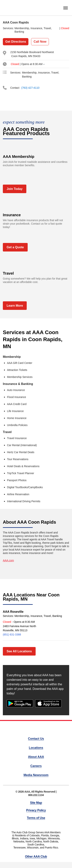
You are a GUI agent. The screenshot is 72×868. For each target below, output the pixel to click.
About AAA (36, 757)
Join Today (14, 189)
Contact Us (36, 739)
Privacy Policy (36, 810)
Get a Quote (15, 247)
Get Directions (16, 42)
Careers (36, 766)
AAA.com (8, 560)
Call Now (40, 42)
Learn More (15, 306)
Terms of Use (36, 818)
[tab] (34, 64)
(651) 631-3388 (12, 635)
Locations (36, 748)
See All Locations (19, 651)
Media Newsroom (36, 775)
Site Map (36, 803)
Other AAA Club (36, 857)
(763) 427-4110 (30, 88)
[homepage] (9, 8)
